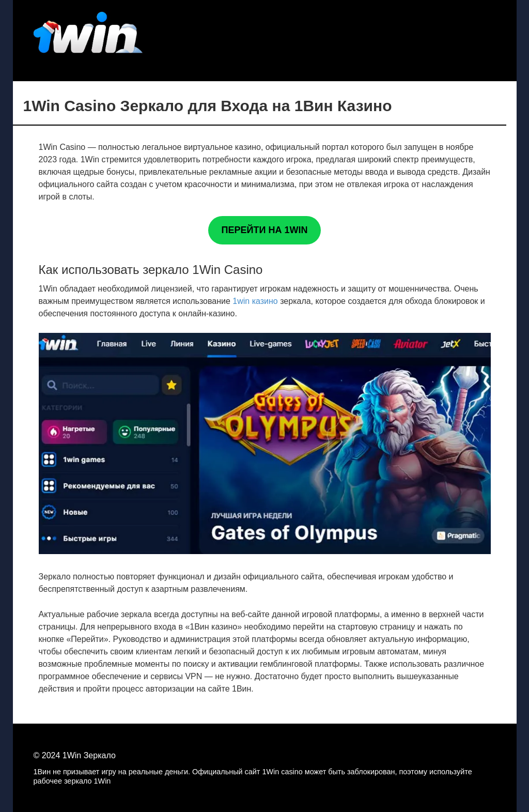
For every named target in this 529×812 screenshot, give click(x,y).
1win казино (255, 301)
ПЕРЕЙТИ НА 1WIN (265, 230)
